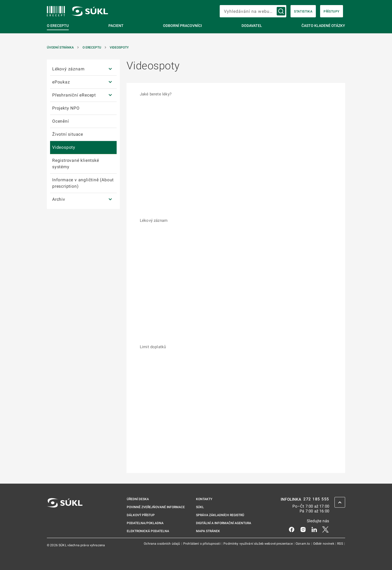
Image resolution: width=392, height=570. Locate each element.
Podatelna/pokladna (145, 523)
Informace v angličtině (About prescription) (83, 183)
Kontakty (204, 499)
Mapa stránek (208, 531)
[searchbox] (253, 11)
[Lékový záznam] (110, 69)
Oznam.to (303, 544)
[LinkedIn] (314, 529)
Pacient (116, 26)
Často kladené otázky (323, 26)
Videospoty (119, 47)
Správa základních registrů (220, 515)
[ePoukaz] (110, 82)
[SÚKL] (56, 11)
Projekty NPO (66, 108)
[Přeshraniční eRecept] (110, 95)
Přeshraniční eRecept (74, 95)
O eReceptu (58, 26)
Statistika (303, 11)
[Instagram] (303, 529)
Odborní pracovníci (182, 26)
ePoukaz (61, 82)
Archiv (59, 199)
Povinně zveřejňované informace (156, 507)
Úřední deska (138, 499)
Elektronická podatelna (148, 531)
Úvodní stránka (60, 47)
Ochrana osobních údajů (162, 544)
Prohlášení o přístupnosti (202, 544)
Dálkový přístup (141, 515)
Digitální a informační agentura (224, 523)
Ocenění (61, 121)
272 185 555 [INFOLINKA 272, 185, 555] (316, 499)
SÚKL (200, 507)
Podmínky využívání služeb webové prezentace (258, 544)
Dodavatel (252, 26)
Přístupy (332, 11)
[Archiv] (110, 199)
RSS (340, 544)
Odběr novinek (324, 544)
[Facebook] (292, 529)
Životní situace (68, 134)
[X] (325, 529)
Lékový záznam (68, 69)
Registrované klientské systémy (76, 164)
